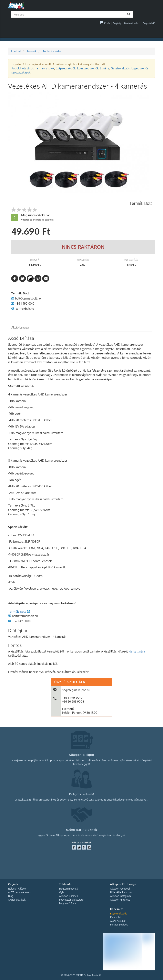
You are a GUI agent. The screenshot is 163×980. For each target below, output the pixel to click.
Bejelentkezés (131, 23)
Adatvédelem (23, 892)
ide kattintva (137, 651)
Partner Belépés (119, 925)
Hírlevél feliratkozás (121, 892)
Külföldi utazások (23, 68)
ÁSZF (11, 892)
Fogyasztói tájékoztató (71, 900)
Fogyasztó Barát (68, 903)
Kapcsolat (115, 917)
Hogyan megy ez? (69, 889)
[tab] (20, 327)
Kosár (105, 23)
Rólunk (12, 889)
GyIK (62, 892)
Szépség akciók (66, 68)
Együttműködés (119, 914)
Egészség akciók (88, 68)
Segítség (117, 23)
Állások (22, 889)
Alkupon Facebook (120, 889)
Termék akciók (45, 68)
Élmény (105, 68)
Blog (11, 896)
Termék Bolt (19, 612)
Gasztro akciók (120, 68)
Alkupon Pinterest (120, 900)
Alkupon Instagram (120, 896)
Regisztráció (149, 23)
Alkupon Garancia (69, 896)
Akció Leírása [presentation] (20, 327)
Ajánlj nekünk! (118, 921)
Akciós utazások (17, 900)
